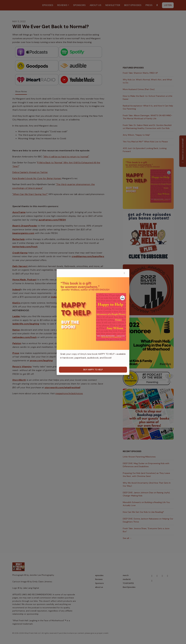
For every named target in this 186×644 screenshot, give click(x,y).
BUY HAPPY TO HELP (93, 370)
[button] (124, 273)
